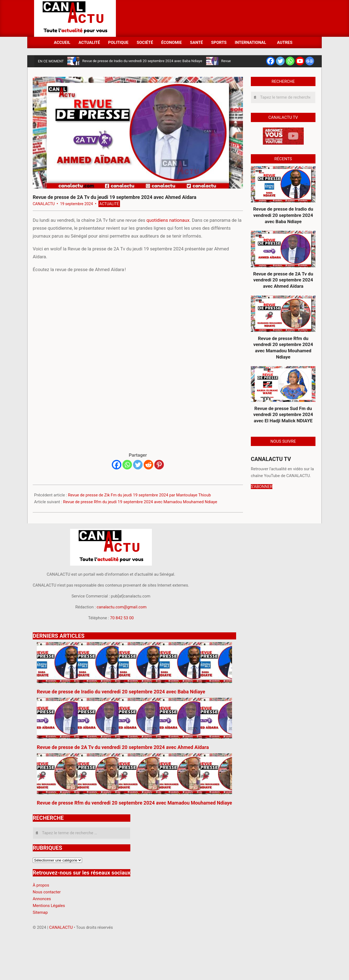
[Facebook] (117, 465)
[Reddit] (148, 465)
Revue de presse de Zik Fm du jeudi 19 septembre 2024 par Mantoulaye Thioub (139, 495)
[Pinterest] (159, 465)
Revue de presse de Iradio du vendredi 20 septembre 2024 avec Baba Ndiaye (142, 61)
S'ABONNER (262, 487)
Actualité (109, 204)
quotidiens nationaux (168, 220)
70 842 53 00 (122, 618)
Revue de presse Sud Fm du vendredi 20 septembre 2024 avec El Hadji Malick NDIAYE (283, 415)
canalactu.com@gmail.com (122, 607)
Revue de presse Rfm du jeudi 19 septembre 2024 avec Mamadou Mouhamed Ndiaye (140, 502)
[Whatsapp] (127, 465)
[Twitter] (138, 465)
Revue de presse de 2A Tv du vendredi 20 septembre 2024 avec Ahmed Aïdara (283, 280)
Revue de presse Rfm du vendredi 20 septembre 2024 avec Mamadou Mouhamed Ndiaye (283, 348)
